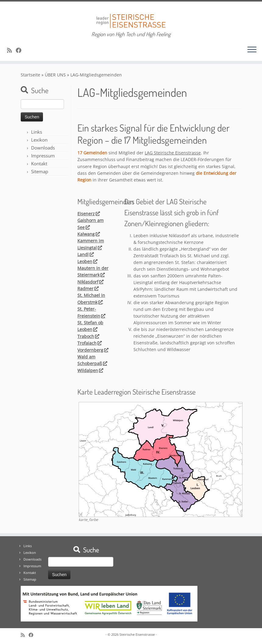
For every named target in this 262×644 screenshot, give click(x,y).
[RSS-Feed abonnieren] (11, 50)
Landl (85, 254)
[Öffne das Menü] (252, 50)
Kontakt (39, 164)
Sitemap (40, 171)
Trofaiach (89, 343)
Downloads (43, 148)
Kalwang (88, 234)
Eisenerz (88, 214)
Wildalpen (90, 370)
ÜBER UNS (55, 75)
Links (37, 132)
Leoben (87, 261)
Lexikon (39, 140)
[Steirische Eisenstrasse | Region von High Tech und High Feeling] (131, 16)
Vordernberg (93, 350)
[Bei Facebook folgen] (21, 50)
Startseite (30, 75)
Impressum (43, 156)
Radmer (88, 289)
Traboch (88, 336)
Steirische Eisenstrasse (137, 634)
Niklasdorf (90, 282)
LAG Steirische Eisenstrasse (173, 153)
